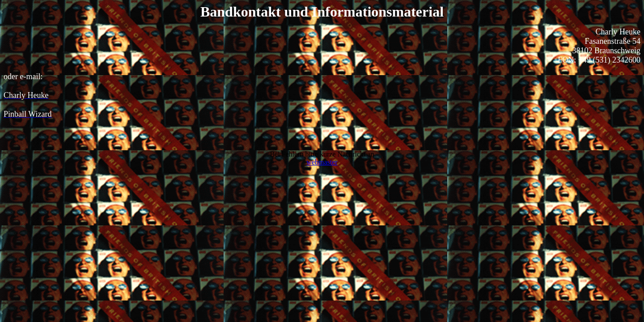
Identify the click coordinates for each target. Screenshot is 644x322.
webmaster (322, 162)
